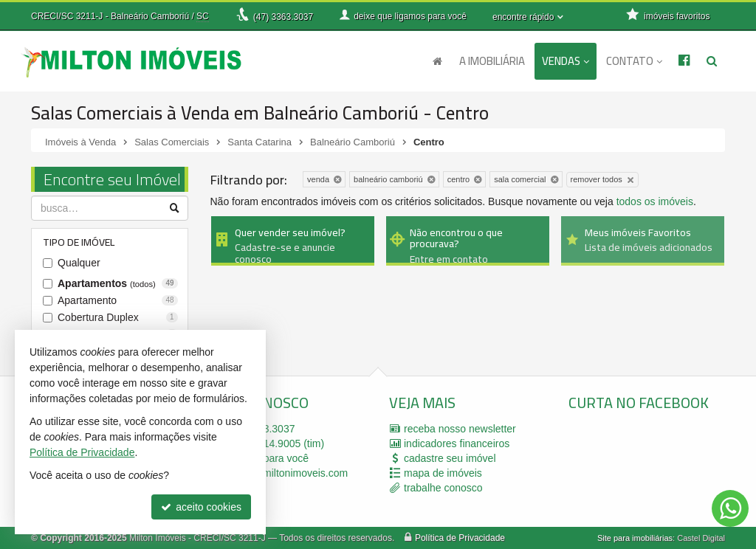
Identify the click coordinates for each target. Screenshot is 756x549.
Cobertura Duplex (118, 317)
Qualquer (79, 263)
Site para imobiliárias (635, 538)
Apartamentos (118, 283)
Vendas (566, 61)
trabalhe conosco (443, 488)
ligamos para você (267, 458)
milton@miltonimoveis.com (287, 473)
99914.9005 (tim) (275, 443)
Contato (634, 61)
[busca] (712, 61)
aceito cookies (201, 507)
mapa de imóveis (443, 473)
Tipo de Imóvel (79, 242)
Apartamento (118, 300)
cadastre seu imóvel (450, 458)
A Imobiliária (492, 61)
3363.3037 (283, 17)
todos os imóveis (655, 201)
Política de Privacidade (460, 538)
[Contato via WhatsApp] (730, 508)
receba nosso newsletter (460, 429)
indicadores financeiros (457, 443)
